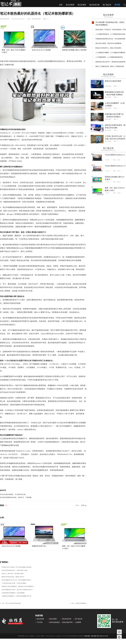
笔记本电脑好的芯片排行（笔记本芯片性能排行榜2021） (18, 590)
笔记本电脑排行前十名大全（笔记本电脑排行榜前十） (17, 580)
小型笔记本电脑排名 (81, 603)
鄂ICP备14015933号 (103, 636)
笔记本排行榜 (94, 5)
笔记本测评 (82, 5)
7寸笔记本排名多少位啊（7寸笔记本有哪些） (14, 583)
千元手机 (40, 622)
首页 (61, 5)
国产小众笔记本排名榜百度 (13, 603)
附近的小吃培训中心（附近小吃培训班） (109, 48)
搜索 (125, 5)
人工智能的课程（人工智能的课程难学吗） (110, 57)
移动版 (117, 5)
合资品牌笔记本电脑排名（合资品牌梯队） (14, 593)
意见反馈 (119, 637)
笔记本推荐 (70, 5)
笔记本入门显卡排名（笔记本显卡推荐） (13, 574)
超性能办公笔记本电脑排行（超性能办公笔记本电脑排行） (18, 586)
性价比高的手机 (67, 622)
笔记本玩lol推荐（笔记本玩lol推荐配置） (109, 43)
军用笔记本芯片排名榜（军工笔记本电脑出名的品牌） (17, 567)
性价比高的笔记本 (54, 623)
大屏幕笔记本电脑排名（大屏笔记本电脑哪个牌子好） (17, 596)
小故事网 (78, 622)
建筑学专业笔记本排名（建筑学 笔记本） (13, 577)
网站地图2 (94, 636)
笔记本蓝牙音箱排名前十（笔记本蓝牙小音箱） (15, 570)
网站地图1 (87, 636)
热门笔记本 (107, 5)
